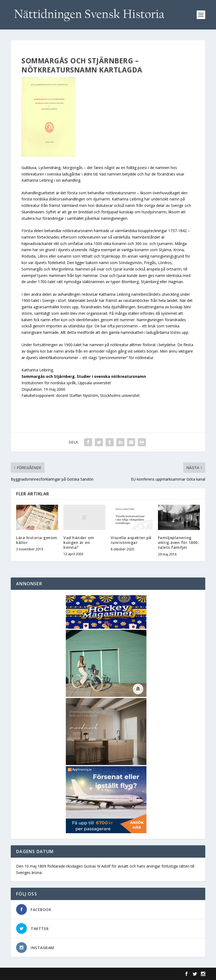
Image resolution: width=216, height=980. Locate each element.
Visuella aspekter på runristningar (131, 540)
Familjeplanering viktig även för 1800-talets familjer (179, 542)
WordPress (98, 974)
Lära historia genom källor (37, 540)
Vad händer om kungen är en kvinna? (79, 542)
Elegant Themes (48, 974)
